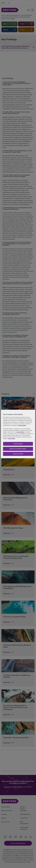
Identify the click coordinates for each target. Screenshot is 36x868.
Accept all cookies (18, 454)
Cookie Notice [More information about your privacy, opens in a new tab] (12, 439)
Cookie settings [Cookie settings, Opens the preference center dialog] (18, 444)
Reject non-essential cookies (18, 449)
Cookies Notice (22, 425)
